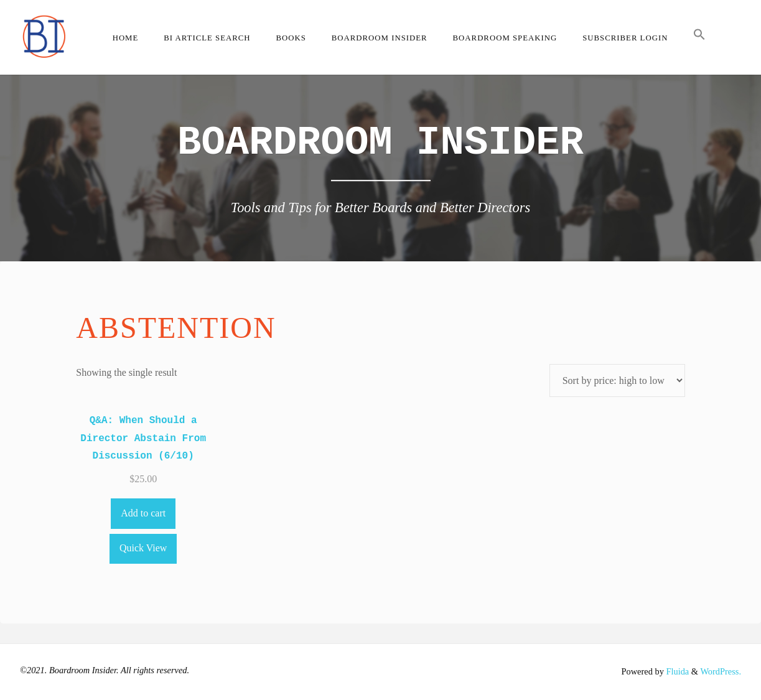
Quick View (143, 548)
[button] (700, 37)
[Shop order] (617, 380)
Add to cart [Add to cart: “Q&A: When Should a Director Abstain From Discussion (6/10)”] (143, 513)
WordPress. (721, 671)
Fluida (676, 671)
